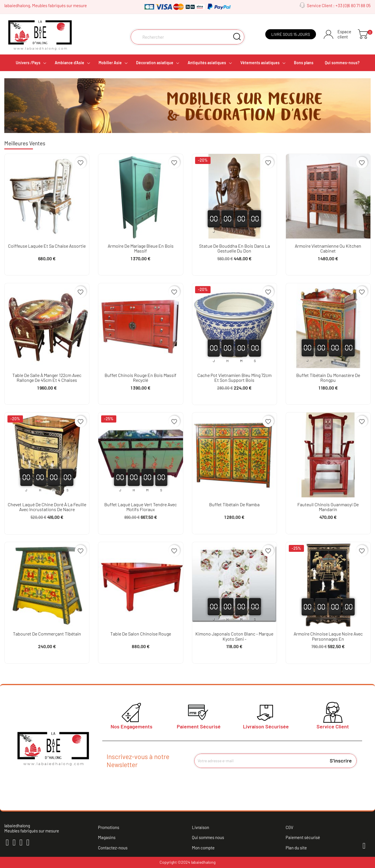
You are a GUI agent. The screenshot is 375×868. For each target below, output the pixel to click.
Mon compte (203, 848)
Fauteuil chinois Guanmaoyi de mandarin (328, 507)
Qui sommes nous (208, 837)
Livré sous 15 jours (291, 34)
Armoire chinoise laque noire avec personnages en (328, 636)
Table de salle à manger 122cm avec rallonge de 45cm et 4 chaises (47, 378)
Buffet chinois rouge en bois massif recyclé (141, 378)
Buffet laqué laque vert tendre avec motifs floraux (141, 507)
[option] (188, 106)
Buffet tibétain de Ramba (234, 504)
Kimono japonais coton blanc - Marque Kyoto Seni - (234, 636)
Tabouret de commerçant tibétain (47, 634)
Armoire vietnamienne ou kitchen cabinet (328, 248)
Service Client (333, 727)
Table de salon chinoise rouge (141, 634)
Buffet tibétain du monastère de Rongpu (328, 378)
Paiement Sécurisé (199, 727)
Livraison (201, 827)
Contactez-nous (113, 848)
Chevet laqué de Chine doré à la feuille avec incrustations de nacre (47, 507)
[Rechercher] (187, 37)
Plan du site (296, 848)
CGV (289, 827)
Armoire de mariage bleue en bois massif (141, 248)
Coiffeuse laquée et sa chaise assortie (47, 246)
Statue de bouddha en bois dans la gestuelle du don (234, 248)
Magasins (107, 837)
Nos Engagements (131, 727)
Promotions (109, 827)
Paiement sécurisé (303, 837)
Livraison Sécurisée (266, 727)
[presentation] (241, 783)
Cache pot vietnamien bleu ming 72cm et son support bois (234, 378)
